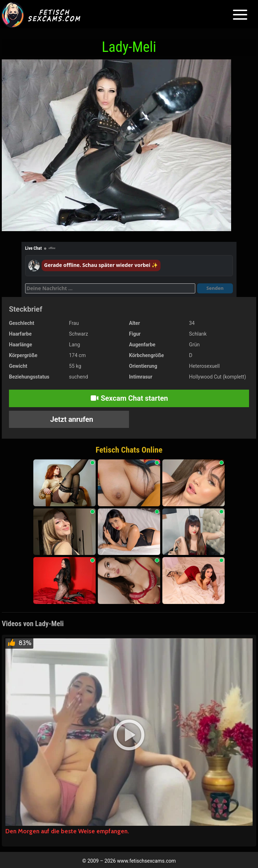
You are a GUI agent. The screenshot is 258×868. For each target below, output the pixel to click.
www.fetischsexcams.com (147, 861)
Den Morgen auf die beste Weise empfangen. (67, 831)
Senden (215, 288)
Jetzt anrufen (71, 419)
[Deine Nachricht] (110, 288)
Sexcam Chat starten (129, 398)
